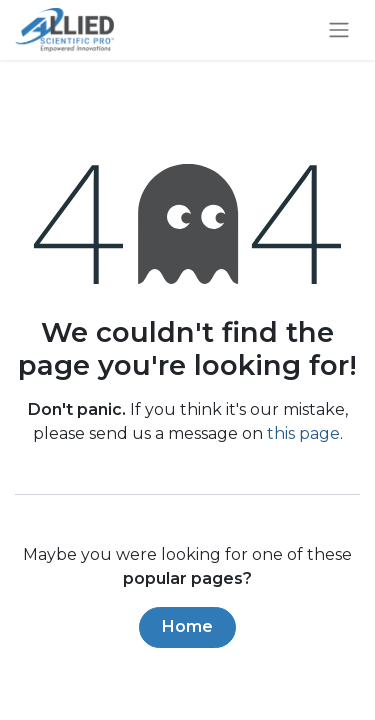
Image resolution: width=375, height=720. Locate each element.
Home (187, 626)
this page (303, 433)
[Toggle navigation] (339, 30)
